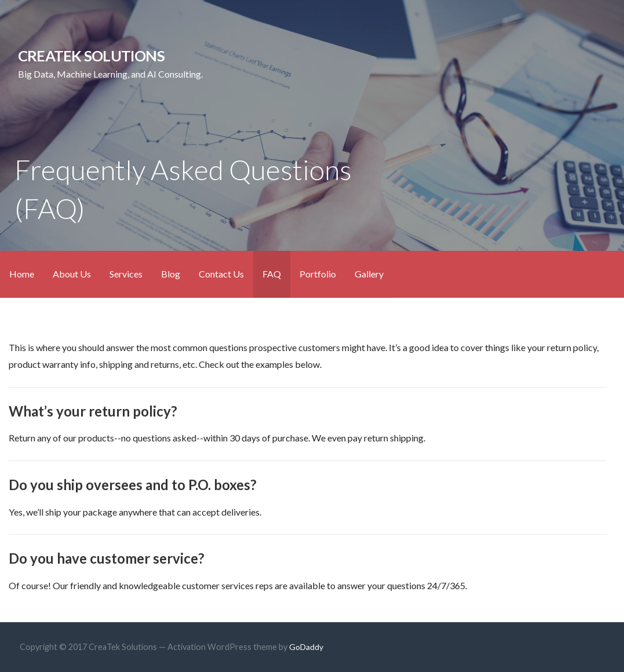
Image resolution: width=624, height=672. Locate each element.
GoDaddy (306, 647)
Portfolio (318, 274)
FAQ (272, 274)
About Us (72, 274)
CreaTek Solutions (91, 56)
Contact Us (221, 274)
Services (126, 274)
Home (22, 274)
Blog (171, 274)
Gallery (369, 274)
